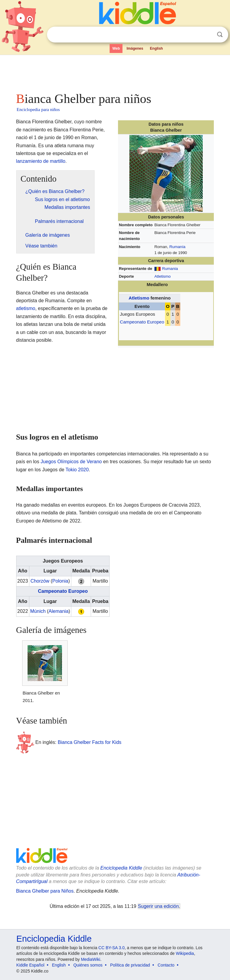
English (156, 48)
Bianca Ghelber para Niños (45, 891)
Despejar (208, 35)
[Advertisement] (115, 72)
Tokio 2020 (77, 470)
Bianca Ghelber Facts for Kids (90, 742)
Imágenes (135, 48)
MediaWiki (91, 959)
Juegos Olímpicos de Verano (71, 462)
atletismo (26, 308)
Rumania (170, 269)
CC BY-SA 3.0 (112, 948)
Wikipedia (185, 953)
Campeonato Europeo (142, 322)
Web (116, 48)
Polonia (60, 581)
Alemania (59, 611)
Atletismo (162, 276)
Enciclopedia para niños (38, 110)
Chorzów (40, 581)
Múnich (38, 611)
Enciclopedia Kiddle (121, 868)
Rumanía (177, 247)
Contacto (166, 965)
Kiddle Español (30, 965)
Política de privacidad (130, 965)
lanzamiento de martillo (41, 161)
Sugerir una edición (158, 906)
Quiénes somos (88, 965)
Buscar (220, 35)
